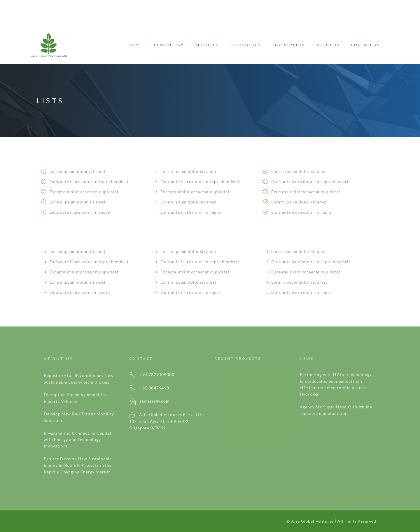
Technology (246, 45)
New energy (169, 45)
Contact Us (365, 45)
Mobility (207, 45)
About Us (328, 45)
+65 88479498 (149, 388)
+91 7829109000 (152, 374)
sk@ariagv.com (149, 401)
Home (135, 45)
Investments (289, 45)
